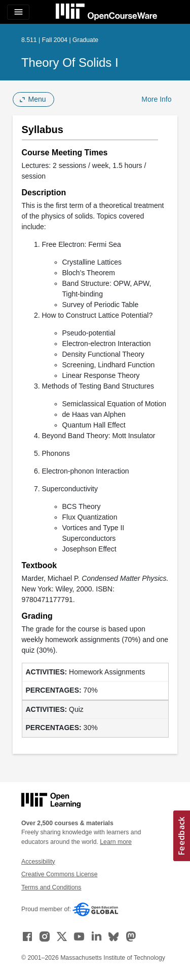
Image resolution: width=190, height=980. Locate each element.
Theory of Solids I (70, 62)
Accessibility (38, 862)
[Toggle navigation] (18, 12)
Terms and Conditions (51, 887)
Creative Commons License (59, 874)
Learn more (116, 842)
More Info (156, 99)
